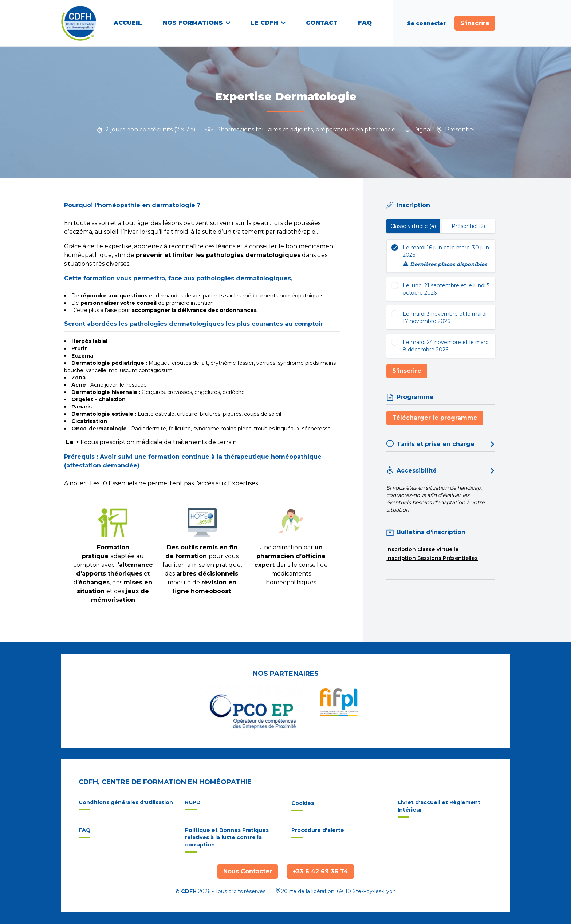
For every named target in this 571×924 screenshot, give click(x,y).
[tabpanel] (441, 299)
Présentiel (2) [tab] (468, 226)
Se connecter (426, 23)
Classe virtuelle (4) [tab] (413, 226)
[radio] (441, 256)
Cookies (303, 805)
